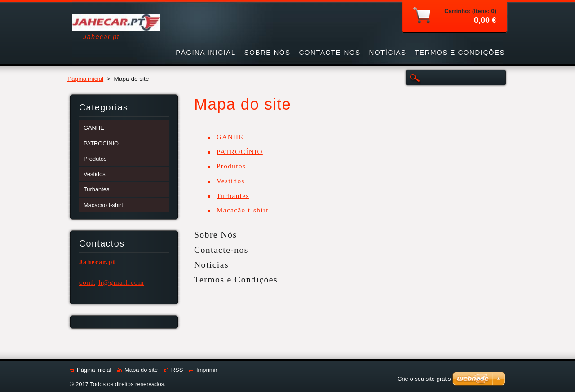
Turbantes (233, 196)
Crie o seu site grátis (424, 379)
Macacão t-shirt (243, 210)
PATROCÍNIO (240, 152)
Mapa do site (141, 370)
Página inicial (85, 79)
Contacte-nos (221, 250)
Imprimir (207, 370)
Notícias (211, 264)
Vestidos (231, 181)
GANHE (230, 137)
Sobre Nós (215, 234)
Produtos (231, 166)
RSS (177, 370)
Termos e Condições (236, 279)
